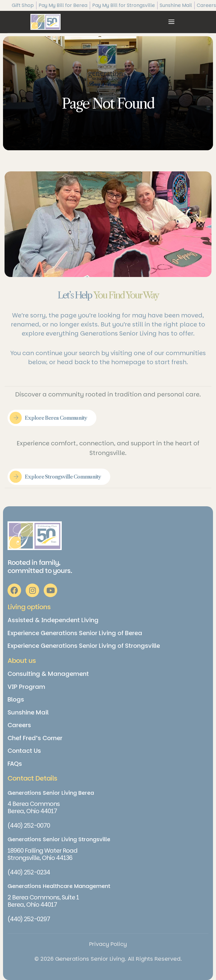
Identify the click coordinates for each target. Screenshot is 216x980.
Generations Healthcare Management (59, 886)
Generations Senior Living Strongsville (59, 839)
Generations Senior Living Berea (51, 793)
